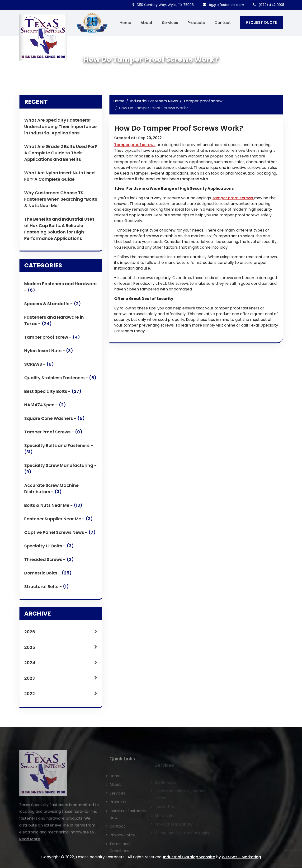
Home (125, 23)
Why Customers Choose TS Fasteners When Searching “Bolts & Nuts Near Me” (61, 199)
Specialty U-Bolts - (49, 548)
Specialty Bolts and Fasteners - (59, 451)
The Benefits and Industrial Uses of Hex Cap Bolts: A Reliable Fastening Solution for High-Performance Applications (59, 229)
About (146, 23)
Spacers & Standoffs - (53, 306)
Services (170, 23)
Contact (223, 23)
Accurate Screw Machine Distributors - (51, 491)
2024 (61, 665)
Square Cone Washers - (54, 421)
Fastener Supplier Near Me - (59, 521)
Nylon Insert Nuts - (49, 353)
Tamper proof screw (203, 101)
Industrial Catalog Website (189, 857)
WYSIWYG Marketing (241, 857)
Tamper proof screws (135, 145)
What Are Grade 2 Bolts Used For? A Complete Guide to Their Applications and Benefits (61, 153)
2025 (61, 650)
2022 (61, 696)
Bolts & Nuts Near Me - (53, 508)
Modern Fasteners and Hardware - (60, 289)
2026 (61, 634)
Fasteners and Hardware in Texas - (54, 323)
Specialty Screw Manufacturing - (61, 471)
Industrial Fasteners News (154, 101)
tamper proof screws (233, 198)
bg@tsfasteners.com (223, 5)
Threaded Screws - (49, 562)
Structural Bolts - (47, 589)
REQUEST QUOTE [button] (262, 22)
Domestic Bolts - (48, 576)
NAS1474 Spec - (45, 407)
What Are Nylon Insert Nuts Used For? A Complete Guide (59, 176)
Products (196, 23)
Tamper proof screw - (52, 340)
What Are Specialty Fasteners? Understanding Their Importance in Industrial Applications (60, 126)
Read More (30, 852)
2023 (61, 681)
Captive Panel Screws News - (60, 535)
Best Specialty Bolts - (53, 394)
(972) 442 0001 (269, 5)
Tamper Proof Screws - (53, 434)
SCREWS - (39, 367)
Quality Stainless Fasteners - (60, 380)
